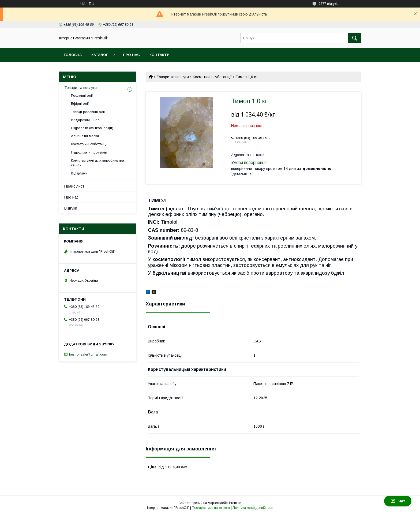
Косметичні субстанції (212, 77)
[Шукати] (355, 38)
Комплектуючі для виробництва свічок (97, 163)
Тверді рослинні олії (88, 112)
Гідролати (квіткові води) (92, 128)
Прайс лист (74, 186)
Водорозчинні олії (86, 120)
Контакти (160, 55)
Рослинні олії (82, 96)
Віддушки (79, 173)
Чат (398, 501)
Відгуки (71, 208)
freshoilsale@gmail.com (88, 354)
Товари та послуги (173, 77)
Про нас (131, 55)
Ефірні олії (80, 104)
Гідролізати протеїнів (89, 152)
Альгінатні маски (85, 136)
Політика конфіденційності (253, 508)
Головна (73, 55)
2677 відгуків (329, 4)
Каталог (100, 55)
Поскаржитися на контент (211, 508)
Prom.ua (235, 503)
